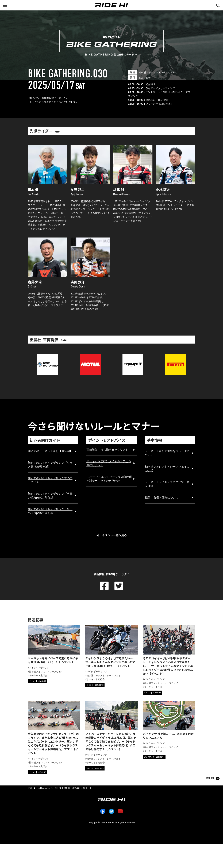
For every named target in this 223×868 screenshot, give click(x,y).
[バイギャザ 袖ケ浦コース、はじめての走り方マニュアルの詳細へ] (169, 720)
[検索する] (218, 5)
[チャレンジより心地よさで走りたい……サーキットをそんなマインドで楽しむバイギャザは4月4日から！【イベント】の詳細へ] (111, 646)
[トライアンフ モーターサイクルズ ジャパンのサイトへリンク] (133, 356)
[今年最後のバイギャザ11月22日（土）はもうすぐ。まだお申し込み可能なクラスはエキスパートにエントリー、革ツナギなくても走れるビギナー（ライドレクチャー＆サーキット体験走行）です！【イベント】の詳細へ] (54, 728)
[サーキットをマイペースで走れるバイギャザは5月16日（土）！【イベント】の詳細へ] (54, 645)
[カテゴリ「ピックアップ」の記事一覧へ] (154, 757)
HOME (30, 788)
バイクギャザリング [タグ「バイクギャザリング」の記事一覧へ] (39, 668)
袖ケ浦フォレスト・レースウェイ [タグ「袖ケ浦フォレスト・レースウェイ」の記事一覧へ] (46, 672)
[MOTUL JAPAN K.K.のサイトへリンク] (90, 356)
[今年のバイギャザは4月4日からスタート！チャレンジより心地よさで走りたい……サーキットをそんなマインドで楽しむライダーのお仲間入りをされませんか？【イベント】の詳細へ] (169, 650)
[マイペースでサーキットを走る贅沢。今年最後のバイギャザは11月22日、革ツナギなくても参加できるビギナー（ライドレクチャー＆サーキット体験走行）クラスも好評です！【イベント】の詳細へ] (111, 726)
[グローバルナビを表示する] (5, 5)
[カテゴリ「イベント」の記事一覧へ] (37, 681)
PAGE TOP (210, 779)
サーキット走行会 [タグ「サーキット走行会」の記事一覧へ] (38, 676)
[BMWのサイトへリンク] (48, 356)
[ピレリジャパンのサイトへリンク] (176, 356)
